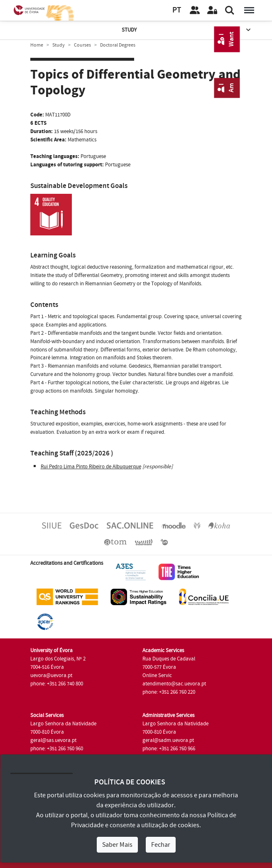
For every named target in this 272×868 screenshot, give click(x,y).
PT (177, 10)
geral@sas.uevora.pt (53, 740)
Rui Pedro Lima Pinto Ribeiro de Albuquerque (91, 467)
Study (187, 30)
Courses (82, 45)
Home (37, 45)
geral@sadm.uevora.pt (168, 740)
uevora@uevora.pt (51, 675)
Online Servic (157, 675)
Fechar (161, 845)
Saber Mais (117, 845)
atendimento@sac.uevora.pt (174, 684)
